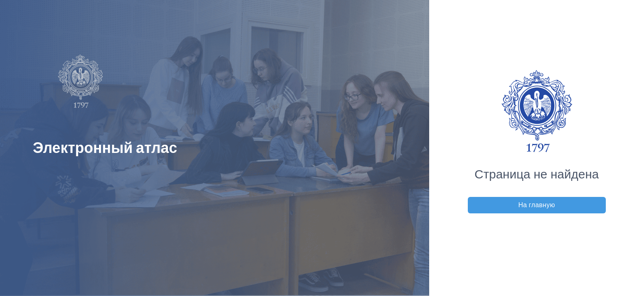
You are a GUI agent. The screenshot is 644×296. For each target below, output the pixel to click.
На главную (537, 205)
